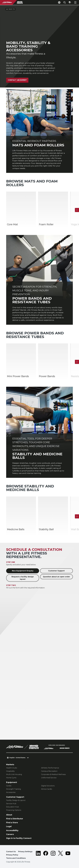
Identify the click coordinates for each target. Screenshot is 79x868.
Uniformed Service (49, 778)
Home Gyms (11, 778)
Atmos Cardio (47, 789)
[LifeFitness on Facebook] (46, 855)
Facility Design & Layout (16, 800)
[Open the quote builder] (70, 2)
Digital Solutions (48, 786)
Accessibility (12, 830)
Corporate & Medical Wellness (53, 774)
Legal (9, 826)
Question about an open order (56, 577)
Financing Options (14, 810)
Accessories (11, 792)
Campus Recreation (49, 771)
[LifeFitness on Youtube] (68, 855)
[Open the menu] (75, 2)
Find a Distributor (15, 819)
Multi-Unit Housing (14, 774)
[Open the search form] (65, 2)
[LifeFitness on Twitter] (60, 855)
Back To (10, 9)
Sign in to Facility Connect (19, 838)
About (9, 815)
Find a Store (12, 823)
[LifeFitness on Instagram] (53, 855)
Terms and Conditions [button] (16, 858)
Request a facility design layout (23, 578)
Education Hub (12, 807)
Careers (10, 834)
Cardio (9, 786)
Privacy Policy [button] (12, 855)
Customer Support (56, 571)
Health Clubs (12, 768)
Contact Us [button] (11, 852)
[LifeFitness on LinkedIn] (38, 855)
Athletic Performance (50, 768)
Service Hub (11, 804)
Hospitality (10, 771)
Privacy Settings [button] (25, 852)
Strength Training (14, 789)
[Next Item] (77, 210)
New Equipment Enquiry (23, 571)
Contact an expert (17, 80)
